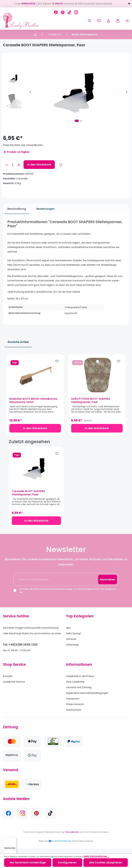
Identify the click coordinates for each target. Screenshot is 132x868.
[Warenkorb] (116, 21)
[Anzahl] (13, 165)
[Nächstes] (127, 92)
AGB (35, 594)
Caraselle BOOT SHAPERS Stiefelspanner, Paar (28, 498)
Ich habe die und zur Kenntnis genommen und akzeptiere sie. (68, 595)
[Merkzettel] (99, 21)
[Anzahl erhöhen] (19, 165)
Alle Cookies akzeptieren (106, 862)
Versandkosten (72, 837)
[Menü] (124, 21)
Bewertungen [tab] (44, 209)
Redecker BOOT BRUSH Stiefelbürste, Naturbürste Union (36, 403)
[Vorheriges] (30, 92)
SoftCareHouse (63, 846)
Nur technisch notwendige (28, 862)
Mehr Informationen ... (96, 856)
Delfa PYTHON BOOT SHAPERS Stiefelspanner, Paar (91, 403)
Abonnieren (107, 584)
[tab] (15, 209)
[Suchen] (90, 21)
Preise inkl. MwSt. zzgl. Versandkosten (23, 145)
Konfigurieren (67, 862)
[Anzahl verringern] (6, 165)
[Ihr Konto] (108, 21)
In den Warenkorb (39, 165)
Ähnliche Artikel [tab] (18, 342)
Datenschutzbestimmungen (58, 594)
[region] (66, 397)
